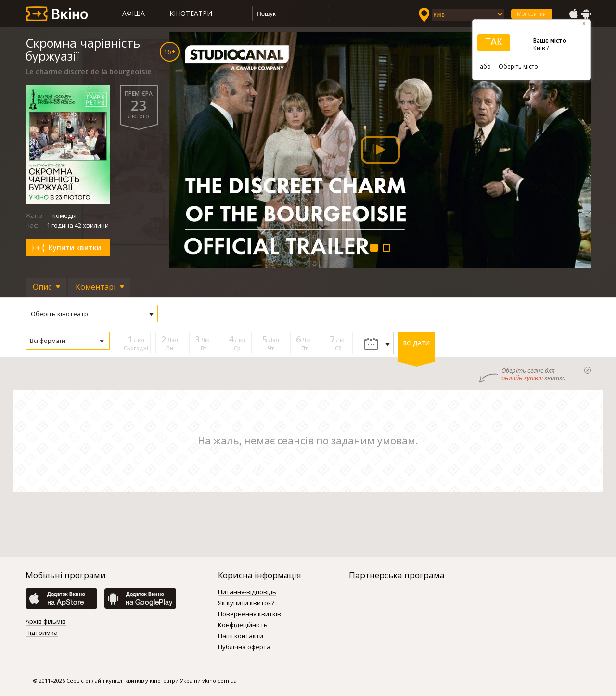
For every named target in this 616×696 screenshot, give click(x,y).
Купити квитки (75, 247)
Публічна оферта (244, 647)
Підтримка (42, 633)
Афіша (134, 13)
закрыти (588, 370)
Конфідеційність (243, 625)
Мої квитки (532, 14)
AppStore (573, 14)
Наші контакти (241, 636)
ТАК (494, 42)
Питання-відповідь (247, 592)
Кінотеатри (191, 13)
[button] (68, 341)
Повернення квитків (250, 614)
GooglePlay (586, 14)
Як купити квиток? (246, 603)
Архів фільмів (46, 622)
